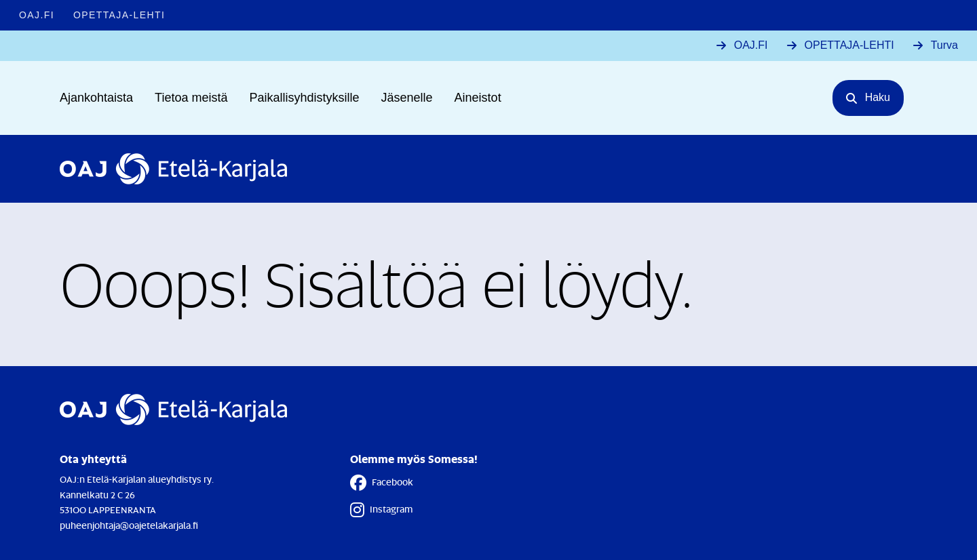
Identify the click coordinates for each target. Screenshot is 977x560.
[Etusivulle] (173, 169)
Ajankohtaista (96, 98)
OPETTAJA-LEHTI (849, 45)
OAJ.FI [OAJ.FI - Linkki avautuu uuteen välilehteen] (37, 15)
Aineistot (478, 98)
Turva (944, 45)
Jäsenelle (407, 98)
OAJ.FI (751, 45)
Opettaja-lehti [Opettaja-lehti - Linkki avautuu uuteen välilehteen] (119, 15)
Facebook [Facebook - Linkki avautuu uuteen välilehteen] (382, 483)
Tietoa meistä (191, 98)
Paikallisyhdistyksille (304, 98)
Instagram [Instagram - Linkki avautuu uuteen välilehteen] (381, 510)
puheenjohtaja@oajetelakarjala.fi (129, 525)
